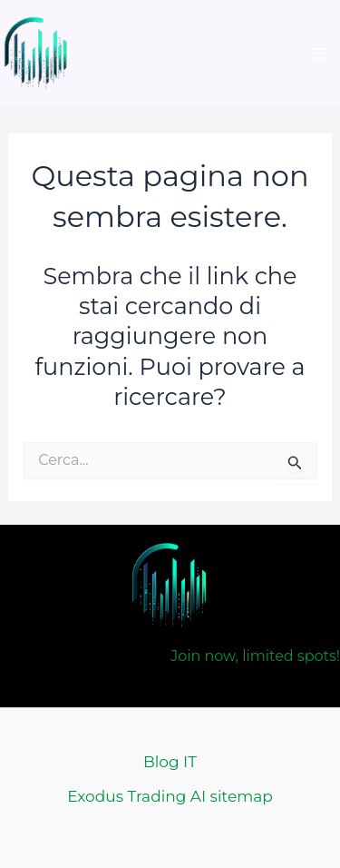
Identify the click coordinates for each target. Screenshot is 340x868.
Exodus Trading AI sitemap (170, 796)
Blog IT (170, 762)
